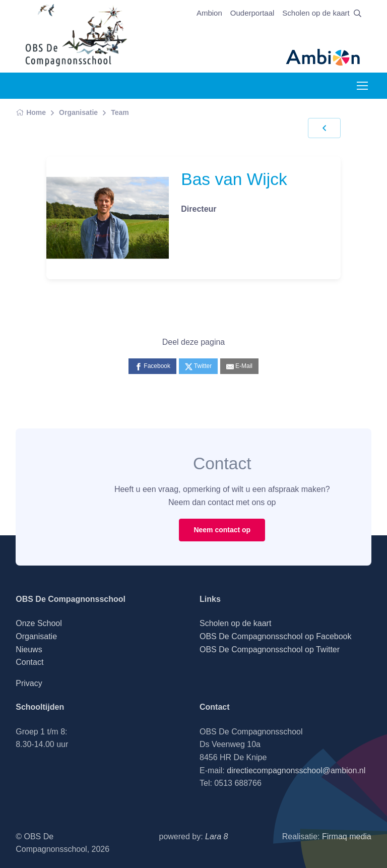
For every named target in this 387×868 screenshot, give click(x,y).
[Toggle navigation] (362, 86)
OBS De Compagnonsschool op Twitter (270, 649)
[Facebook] (152, 366)
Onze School (39, 623)
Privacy (29, 683)
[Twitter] (199, 366)
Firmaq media (347, 836)
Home (31, 112)
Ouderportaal (252, 13)
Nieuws (29, 649)
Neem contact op (222, 530)
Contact (29, 662)
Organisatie (78, 112)
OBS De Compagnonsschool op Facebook (276, 636)
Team (120, 112)
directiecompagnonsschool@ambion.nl (296, 770)
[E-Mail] (239, 366)
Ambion (209, 13)
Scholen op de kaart (316, 13)
